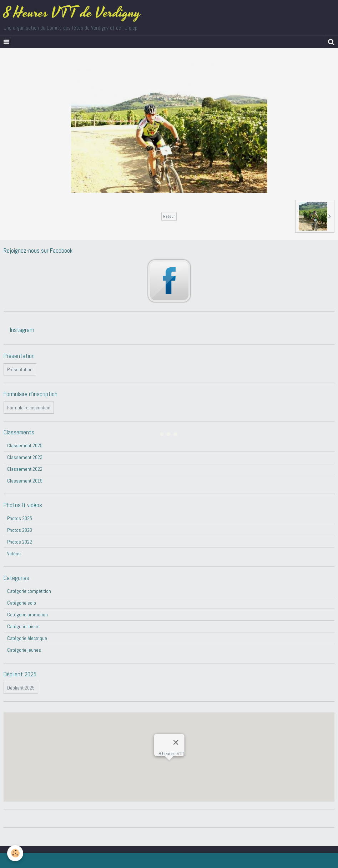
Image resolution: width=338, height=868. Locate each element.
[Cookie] (15, 853)
